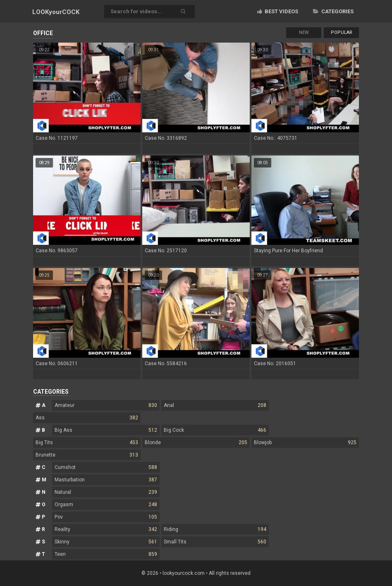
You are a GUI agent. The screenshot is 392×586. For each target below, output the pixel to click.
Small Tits (215, 542)
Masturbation (106, 480)
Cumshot (106, 467)
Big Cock (215, 430)
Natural (106, 492)
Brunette (87, 455)
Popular (342, 32)
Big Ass (106, 430)
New (304, 32)
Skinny (106, 542)
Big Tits (87, 442)
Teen (106, 554)
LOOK (56, 12)
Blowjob (305, 442)
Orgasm (106, 505)
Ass (87, 418)
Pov (106, 517)
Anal (215, 405)
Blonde (196, 442)
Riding (215, 529)
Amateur (106, 405)
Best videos (278, 11)
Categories (333, 11)
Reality (106, 529)
